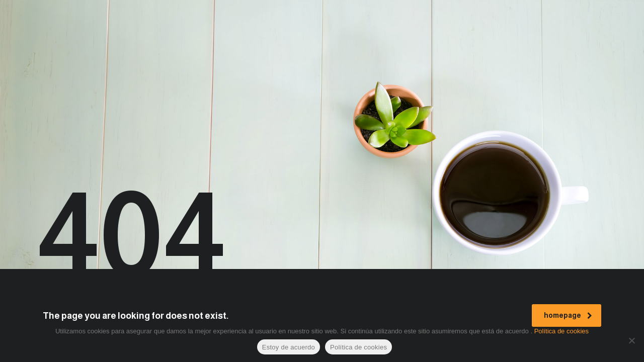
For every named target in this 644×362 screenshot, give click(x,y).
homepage (568, 315)
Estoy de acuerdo (289, 347)
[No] (631, 340)
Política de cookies (561, 331)
